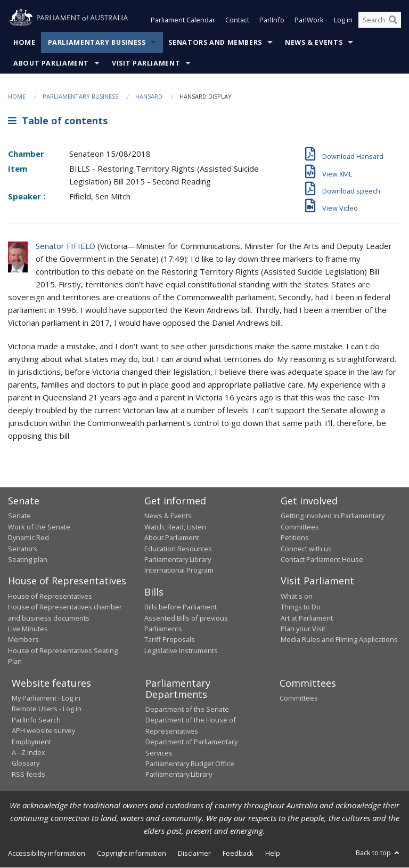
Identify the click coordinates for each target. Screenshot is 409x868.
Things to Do (301, 607)
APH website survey (43, 731)
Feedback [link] (238, 853)
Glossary (26, 763)
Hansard (149, 96)
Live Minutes (28, 629)
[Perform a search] (393, 20)
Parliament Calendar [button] (183, 20)
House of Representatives (50, 596)
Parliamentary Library (178, 559)
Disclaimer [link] (194, 853)
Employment (31, 742)
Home (24, 42)
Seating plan (28, 559)
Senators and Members (215, 42)
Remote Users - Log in (47, 709)
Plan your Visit (303, 629)
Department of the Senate (187, 710)
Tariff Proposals (170, 640)
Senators (23, 549)
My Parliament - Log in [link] (46, 698)
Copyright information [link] (132, 853)
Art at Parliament (307, 618)
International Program (179, 570)
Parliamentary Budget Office (190, 763)
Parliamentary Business (97, 42)
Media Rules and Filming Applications (339, 640)
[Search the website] (380, 20)
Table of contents (58, 121)
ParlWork (309, 20)
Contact (237, 20)
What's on (297, 596)
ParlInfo (272, 20)
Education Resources (178, 549)
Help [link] (273, 853)
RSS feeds (28, 774)
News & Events (314, 42)
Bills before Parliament (181, 607)
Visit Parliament (146, 63)
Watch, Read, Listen (175, 527)
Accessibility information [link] (47, 853)
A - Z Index (28, 752)
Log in (343, 20)
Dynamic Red (28, 538)
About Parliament (51, 63)
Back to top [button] (378, 853)
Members (23, 640)
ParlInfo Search (36, 720)
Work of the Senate (39, 527)
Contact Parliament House (322, 559)
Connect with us (306, 549)
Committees (299, 698)
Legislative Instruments (181, 650)
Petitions (295, 538)
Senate (19, 516)
